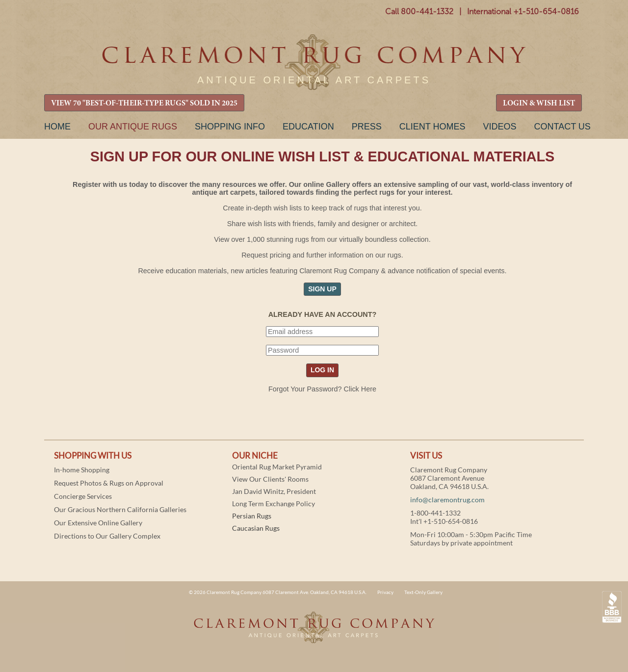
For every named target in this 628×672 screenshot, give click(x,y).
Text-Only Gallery (423, 592)
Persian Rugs (252, 516)
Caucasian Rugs (256, 528)
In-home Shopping (82, 470)
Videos (499, 127)
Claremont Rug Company (314, 63)
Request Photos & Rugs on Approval (109, 483)
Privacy (385, 592)
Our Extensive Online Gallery (98, 523)
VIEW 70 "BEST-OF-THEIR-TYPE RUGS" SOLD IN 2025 (144, 103)
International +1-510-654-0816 (523, 12)
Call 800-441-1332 (419, 12)
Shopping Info (230, 127)
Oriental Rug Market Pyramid (277, 467)
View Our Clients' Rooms (270, 479)
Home (57, 127)
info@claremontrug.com (447, 500)
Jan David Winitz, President (274, 491)
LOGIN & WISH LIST (539, 103)
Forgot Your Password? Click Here (322, 389)
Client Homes (432, 127)
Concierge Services (83, 496)
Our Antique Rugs (133, 127)
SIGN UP (322, 289)
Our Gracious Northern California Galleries (120, 509)
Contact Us (562, 127)
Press (367, 127)
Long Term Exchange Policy (274, 504)
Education (308, 127)
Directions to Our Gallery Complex (107, 536)
